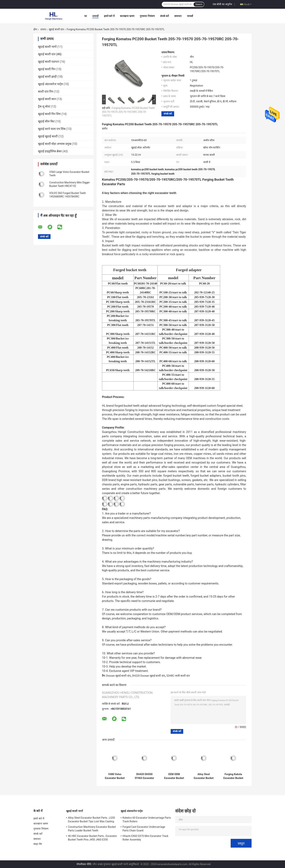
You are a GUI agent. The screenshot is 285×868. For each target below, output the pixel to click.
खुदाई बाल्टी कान (47, 99)
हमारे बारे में (109, 16)
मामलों (190, 16)
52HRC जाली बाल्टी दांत (178, 676)
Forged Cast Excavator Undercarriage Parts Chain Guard (144, 829)
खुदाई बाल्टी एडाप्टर (49, 62)
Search (199, 4)
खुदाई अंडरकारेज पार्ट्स (50, 84)
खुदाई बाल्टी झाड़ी (47, 77)
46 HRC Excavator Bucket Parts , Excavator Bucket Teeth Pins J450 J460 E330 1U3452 (92, 838)
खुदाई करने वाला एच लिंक (52, 129)
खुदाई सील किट (46, 121)
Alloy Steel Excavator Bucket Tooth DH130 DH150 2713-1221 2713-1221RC (204, 776)
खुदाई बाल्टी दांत (56, 29)
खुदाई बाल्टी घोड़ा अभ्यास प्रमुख (55, 144)
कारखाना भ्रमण (127, 16)
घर (86, 16)
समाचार (178, 16)
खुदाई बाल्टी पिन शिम (49, 114)
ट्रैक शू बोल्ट (44, 106)
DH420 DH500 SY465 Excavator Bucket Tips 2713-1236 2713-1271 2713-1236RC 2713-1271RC (144, 776)
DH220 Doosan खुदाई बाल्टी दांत (148, 676)
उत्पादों (95, 16)
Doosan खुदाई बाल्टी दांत (118, 676)
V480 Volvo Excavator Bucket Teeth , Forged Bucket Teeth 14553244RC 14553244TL (115, 776)
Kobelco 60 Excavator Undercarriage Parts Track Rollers (147, 820)
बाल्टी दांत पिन (46, 92)
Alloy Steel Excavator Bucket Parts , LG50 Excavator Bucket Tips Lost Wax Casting (92, 820)
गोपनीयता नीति (84, 864)
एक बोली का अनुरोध (222, 4)
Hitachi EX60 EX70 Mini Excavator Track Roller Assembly (145, 838)
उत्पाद (43, 29)
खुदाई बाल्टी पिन (47, 69)
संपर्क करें (164, 16)
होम (35, 29)
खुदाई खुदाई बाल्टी (48, 136)
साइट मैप (38, 844)
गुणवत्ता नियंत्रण (147, 16)
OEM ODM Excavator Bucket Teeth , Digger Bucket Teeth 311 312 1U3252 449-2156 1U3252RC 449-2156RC (174, 776)
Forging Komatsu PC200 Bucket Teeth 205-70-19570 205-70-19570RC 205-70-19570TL (128, 112)
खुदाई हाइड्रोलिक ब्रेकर (50, 151)
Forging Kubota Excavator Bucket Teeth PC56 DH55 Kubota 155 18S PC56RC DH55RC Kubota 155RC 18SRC (233, 776)
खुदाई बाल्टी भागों (47, 47)
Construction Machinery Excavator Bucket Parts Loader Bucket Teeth (92, 829)
